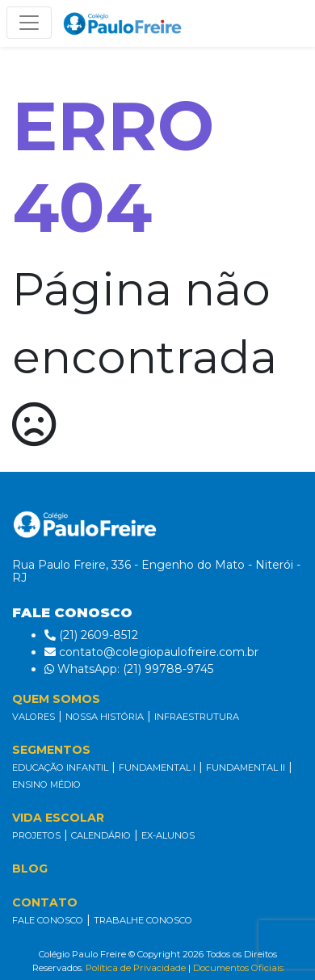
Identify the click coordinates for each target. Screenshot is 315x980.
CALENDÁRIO (101, 835)
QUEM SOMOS (56, 699)
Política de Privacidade (136, 968)
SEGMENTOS (51, 750)
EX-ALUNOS (168, 835)
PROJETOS (36, 835)
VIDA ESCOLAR (58, 818)
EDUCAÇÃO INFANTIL (60, 768)
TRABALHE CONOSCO (143, 920)
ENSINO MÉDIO (46, 784)
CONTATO (45, 902)
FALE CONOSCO (48, 920)
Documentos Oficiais (238, 968)
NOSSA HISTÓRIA (105, 717)
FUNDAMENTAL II (246, 768)
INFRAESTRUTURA (197, 717)
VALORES (34, 717)
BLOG (30, 869)
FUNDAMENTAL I (157, 768)
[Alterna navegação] (29, 23)
